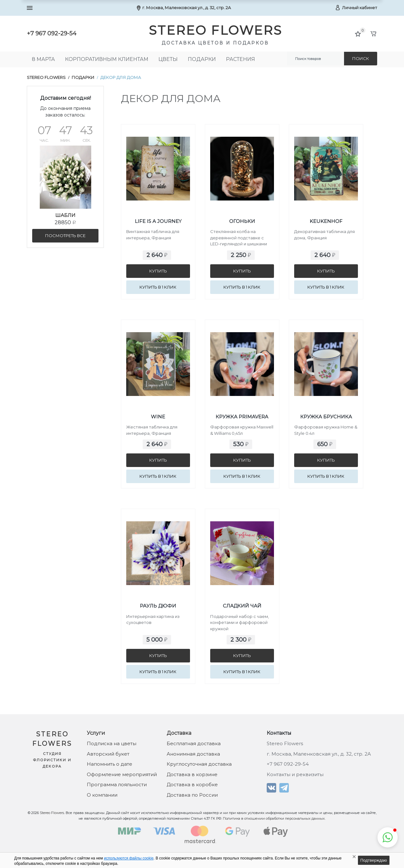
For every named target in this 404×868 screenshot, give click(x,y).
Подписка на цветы (112, 743)
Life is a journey (158, 221)
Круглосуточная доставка (199, 764)
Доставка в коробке (192, 784)
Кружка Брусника (326, 417)
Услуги (96, 733)
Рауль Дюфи (158, 606)
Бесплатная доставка (194, 743)
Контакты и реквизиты (295, 774)
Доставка (179, 733)
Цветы (168, 59)
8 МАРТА (43, 59)
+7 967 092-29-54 (52, 33)
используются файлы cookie (129, 858)
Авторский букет (108, 754)
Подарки (202, 59)
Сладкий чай (242, 606)
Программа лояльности (117, 784)
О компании (102, 795)
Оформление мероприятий (122, 774)
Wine (158, 417)
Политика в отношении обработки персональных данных (274, 818)
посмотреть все (65, 236)
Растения (241, 59)
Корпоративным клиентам (107, 59)
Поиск (361, 58)
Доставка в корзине (192, 774)
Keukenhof (326, 221)
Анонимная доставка (193, 754)
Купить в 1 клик (158, 287)
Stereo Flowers (46, 77)
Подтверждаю (374, 860)
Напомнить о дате (110, 764)
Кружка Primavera (242, 417)
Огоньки (242, 221)
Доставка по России (192, 795)
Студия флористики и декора (52, 760)
